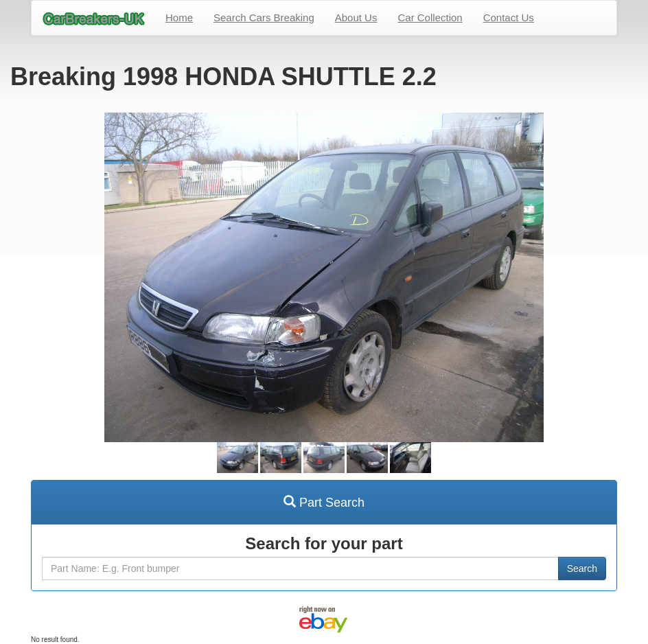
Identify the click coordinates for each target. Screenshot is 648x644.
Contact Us (509, 18)
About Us (356, 18)
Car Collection (430, 18)
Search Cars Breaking (264, 18)
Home (179, 18)
